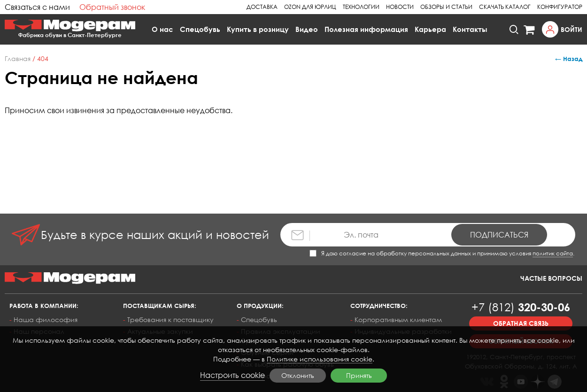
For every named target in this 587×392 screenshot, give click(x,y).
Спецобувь (200, 29)
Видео (307, 29)
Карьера (430, 29)
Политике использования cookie (320, 359)
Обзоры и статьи (446, 7)
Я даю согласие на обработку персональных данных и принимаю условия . (442, 253)
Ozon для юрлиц (310, 7)
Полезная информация (366, 29)
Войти (572, 29)
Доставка (262, 7)
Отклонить (298, 375)
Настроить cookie (232, 375)
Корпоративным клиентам (398, 319)
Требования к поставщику (170, 319)
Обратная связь (521, 323)
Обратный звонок (112, 7)
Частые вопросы (551, 278)
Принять (359, 375)
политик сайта (553, 253)
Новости (400, 7)
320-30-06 (521, 307)
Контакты (470, 29)
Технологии (361, 7)
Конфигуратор (560, 7)
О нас (162, 29)
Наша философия (46, 319)
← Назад (569, 59)
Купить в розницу (258, 29)
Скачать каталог (505, 7)
